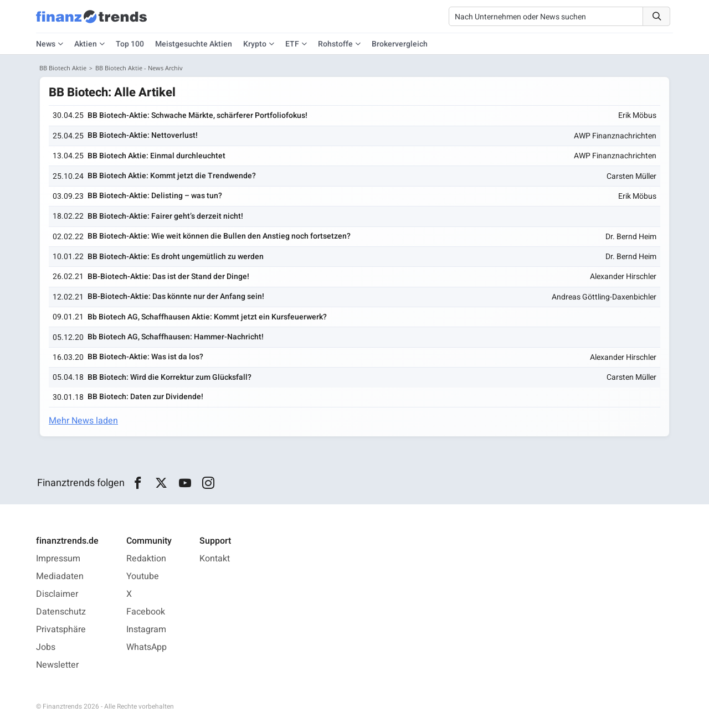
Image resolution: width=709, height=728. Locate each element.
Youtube (143, 576)
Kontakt (215, 559)
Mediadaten (60, 576)
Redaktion (146, 559)
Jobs (46, 647)
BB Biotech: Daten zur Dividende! (145, 397)
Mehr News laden (83, 421)
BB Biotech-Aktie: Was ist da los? (145, 357)
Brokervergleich (400, 44)
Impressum (58, 559)
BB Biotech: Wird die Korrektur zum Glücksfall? (169, 377)
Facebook (146, 612)
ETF (292, 44)
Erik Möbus (637, 115)
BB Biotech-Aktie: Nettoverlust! (143, 135)
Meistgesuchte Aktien (194, 44)
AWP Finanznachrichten (615, 136)
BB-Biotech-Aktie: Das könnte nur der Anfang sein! (176, 296)
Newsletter (57, 665)
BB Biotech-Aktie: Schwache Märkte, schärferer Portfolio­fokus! (197, 115)
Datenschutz (61, 612)
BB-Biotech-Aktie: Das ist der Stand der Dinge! (168, 277)
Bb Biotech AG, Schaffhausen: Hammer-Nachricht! (176, 337)
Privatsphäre (61, 629)
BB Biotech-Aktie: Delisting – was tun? (155, 196)
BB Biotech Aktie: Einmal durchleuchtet (156, 156)
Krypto (255, 44)
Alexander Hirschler (623, 277)
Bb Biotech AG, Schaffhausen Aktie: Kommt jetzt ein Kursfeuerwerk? (207, 317)
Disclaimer (57, 594)
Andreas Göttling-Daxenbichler (604, 297)
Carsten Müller (631, 176)
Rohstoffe (335, 44)
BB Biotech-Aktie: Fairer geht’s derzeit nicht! (165, 216)
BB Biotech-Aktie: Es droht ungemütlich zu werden (176, 257)
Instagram (146, 629)
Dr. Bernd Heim (631, 237)
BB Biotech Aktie (63, 68)
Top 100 (130, 44)
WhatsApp (147, 647)
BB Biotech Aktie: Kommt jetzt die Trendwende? (172, 176)
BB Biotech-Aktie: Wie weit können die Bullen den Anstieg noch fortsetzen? (219, 236)
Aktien (86, 44)
